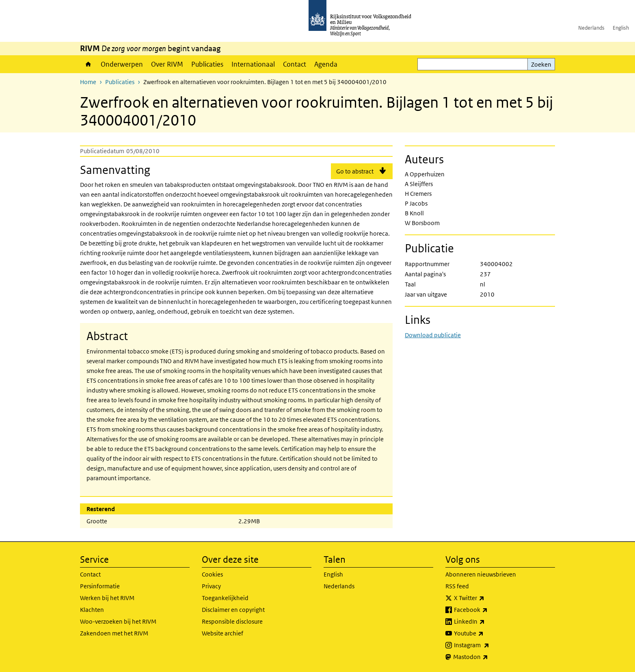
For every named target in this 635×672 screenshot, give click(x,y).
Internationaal (253, 64)
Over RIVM (167, 64)
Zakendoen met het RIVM (114, 633)
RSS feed (457, 586)
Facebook (489, 610)
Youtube (487, 633)
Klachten (92, 610)
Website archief (222, 633)
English (621, 28)
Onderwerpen (122, 64)
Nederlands (591, 28)
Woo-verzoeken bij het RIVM (118, 621)
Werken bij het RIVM (107, 598)
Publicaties (207, 64)
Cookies (212, 574)
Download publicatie (433, 335)
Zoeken (541, 64)
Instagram (489, 645)
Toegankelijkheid (225, 598)
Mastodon (488, 657)
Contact (295, 64)
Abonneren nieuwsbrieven (481, 574)
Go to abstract (355, 171)
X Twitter (487, 598)
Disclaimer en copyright (233, 610)
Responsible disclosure (232, 621)
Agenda (326, 64)
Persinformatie (100, 586)
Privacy (211, 586)
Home (88, 64)
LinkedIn (487, 622)
